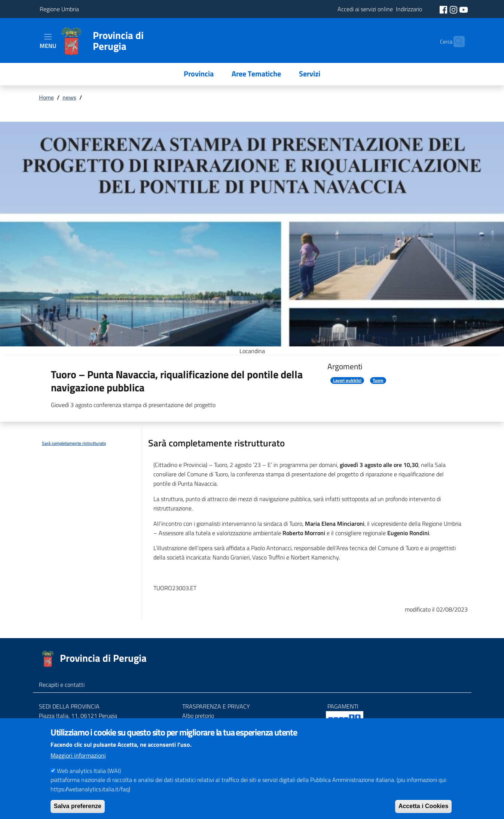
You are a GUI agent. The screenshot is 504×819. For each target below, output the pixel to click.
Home (46, 97)
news (69, 97)
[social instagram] (454, 9)
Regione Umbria (59, 9)
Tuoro (378, 380)
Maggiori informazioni (78, 766)
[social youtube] (464, 9)
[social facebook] (444, 9)
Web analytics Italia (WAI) (89, 782)
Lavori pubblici (347, 380)
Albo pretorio (198, 716)
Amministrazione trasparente (219, 725)
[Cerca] (456, 42)
